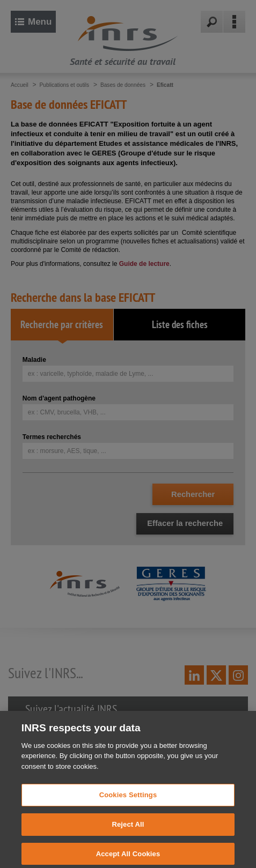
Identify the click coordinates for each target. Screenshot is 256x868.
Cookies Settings (128, 800)
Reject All (128, 829)
